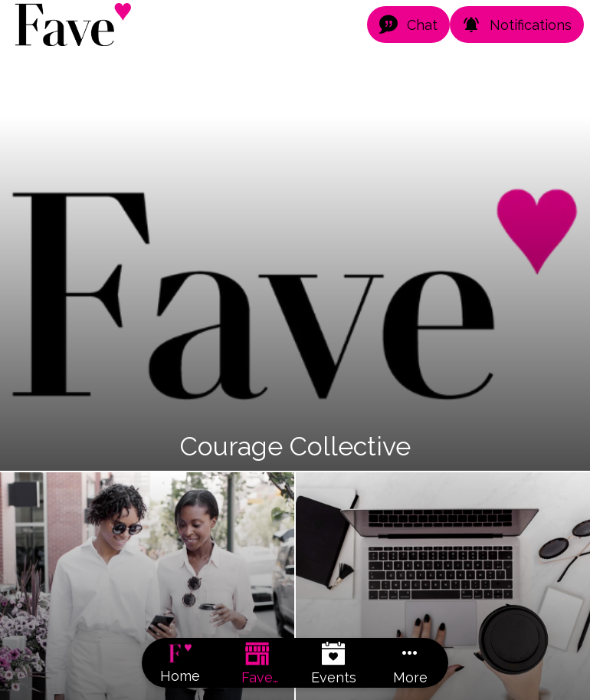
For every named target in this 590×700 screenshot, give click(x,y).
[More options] (410, 663)
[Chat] (408, 25)
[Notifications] (517, 25)
